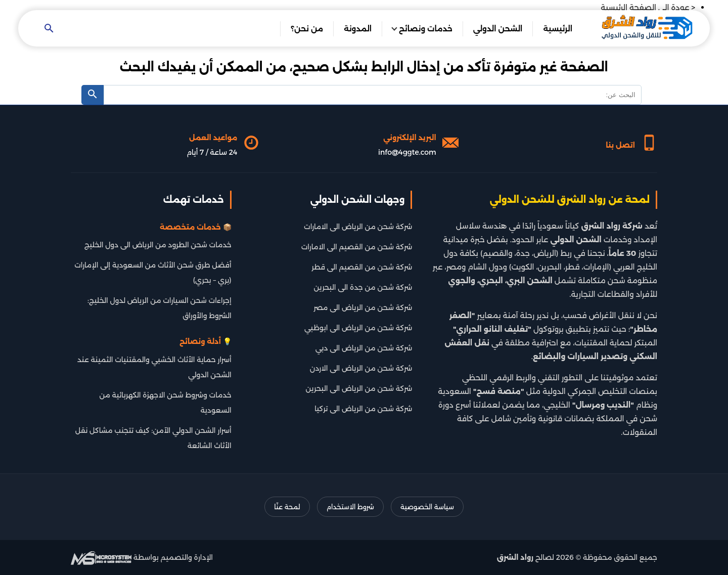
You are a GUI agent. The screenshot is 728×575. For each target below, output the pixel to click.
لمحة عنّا (287, 507)
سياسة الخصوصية (427, 507)
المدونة (358, 29)
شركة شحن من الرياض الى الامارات (358, 227)
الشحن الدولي (498, 29)
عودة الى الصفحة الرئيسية (645, 7)
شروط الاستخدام (350, 507)
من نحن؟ (307, 29)
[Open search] (49, 29)
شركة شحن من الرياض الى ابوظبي (358, 328)
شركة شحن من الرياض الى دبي (364, 348)
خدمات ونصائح (426, 29)
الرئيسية (558, 29)
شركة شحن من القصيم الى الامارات (357, 247)
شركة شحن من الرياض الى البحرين (359, 388)
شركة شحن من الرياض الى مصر (363, 307)
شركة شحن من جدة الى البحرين (363, 287)
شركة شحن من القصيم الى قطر (362, 267)
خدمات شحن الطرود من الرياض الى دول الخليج (158, 245)
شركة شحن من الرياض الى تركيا (363, 409)
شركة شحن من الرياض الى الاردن (361, 368)
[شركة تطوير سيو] (101, 557)
